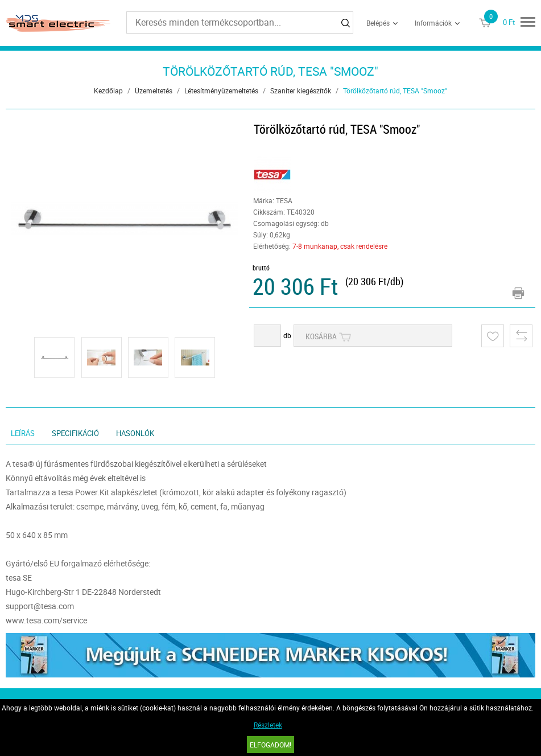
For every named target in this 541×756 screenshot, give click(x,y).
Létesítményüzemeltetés (221, 91)
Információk (433, 23)
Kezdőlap (108, 91)
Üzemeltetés (154, 91)
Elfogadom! (270, 745)
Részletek (268, 725)
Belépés (378, 23)
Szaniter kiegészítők (301, 91)
